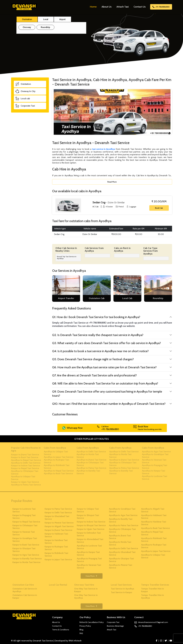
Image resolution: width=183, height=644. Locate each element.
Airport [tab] (62, 21)
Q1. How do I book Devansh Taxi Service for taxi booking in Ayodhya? (96, 319)
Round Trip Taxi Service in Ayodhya (67, 259)
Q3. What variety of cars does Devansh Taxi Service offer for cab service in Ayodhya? (106, 345)
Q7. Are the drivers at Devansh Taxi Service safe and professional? (94, 377)
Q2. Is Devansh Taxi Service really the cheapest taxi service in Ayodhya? (98, 337)
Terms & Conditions (61, 630)
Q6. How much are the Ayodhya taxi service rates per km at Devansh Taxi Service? (104, 369)
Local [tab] (46, 21)
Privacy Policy (85, 626)
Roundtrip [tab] (45, 28)
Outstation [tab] (27, 21)
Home (93, 7)
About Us (107, 7)
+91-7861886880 (161, 7)
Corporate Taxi (113, 622)
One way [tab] (27, 28)
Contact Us (140, 7)
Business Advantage (115, 626)
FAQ (81, 633)
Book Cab (159, 210)
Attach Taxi (123, 7)
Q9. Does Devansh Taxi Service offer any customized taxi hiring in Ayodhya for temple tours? (107, 395)
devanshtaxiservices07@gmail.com (153, 622)
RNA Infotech (75, 641)
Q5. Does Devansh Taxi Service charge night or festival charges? (93, 361)
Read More (112, 184)
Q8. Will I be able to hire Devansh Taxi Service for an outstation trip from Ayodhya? (105, 385)
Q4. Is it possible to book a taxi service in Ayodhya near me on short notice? (100, 353)
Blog (81, 630)
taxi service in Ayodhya (104, 151)
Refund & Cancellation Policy (92, 622)
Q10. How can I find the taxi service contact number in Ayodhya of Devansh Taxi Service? (109, 406)
